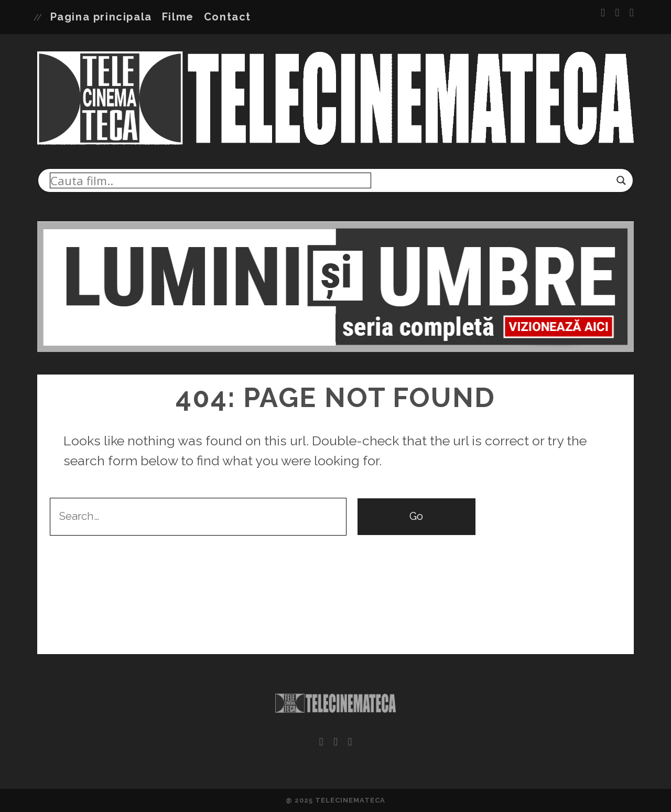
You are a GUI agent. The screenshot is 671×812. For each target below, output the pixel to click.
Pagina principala (101, 17)
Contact (228, 17)
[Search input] (210, 180)
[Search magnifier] (621, 180)
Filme (178, 17)
